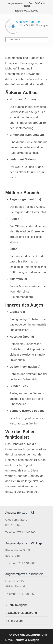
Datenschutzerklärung (22, 613)
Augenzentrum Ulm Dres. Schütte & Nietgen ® (27, 26)
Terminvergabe (18, 605)
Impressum (15, 620)
